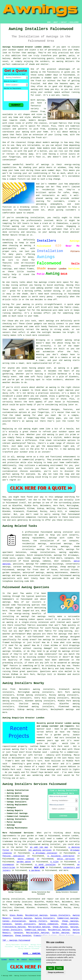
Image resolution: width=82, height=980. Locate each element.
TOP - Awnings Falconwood (16, 940)
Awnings (54, 921)
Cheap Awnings (70, 921)
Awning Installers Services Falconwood (34, 784)
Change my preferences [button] (56, 972)
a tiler (55, 862)
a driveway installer (45, 853)
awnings (70, 709)
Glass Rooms (16, 915)
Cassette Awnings (23, 918)
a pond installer (46, 865)
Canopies (7, 924)
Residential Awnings (36, 915)
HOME (49, 22)
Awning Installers (45, 918)
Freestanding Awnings (14, 927)
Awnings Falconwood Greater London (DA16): (27, 47)
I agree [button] (50, 968)
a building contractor (61, 856)
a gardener (35, 870)
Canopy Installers (60, 915)
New (18, 960)
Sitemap (4, 960)
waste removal (26, 859)
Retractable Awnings (39, 927)
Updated (24, 960)
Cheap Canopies (70, 924)
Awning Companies (48, 924)
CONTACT (64, 22)
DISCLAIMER (74, 22)
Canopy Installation (14, 921)
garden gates (24, 862)
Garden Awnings (61, 933)
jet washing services (40, 850)
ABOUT (56, 22)
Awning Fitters (38, 921)
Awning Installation (36, 960)
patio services (66, 859)
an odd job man (39, 847)
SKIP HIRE (39, 868)
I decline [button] (59, 968)
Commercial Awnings (68, 918)
